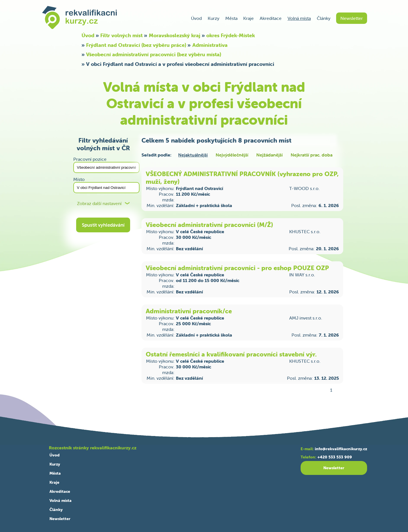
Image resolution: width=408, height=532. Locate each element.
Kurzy (214, 18)
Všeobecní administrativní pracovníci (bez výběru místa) (154, 54)
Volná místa (299, 18)
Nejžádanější (269, 155)
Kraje (248, 18)
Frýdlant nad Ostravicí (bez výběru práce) (136, 45)
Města (231, 18)
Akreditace (271, 18)
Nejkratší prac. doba (312, 155)
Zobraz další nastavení (99, 204)
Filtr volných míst (121, 35)
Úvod (196, 18)
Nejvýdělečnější (232, 155)
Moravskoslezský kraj (175, 35)
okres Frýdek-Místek (231, 35)
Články (324, 18)
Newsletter (352, 18)
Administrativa (210, 45)
